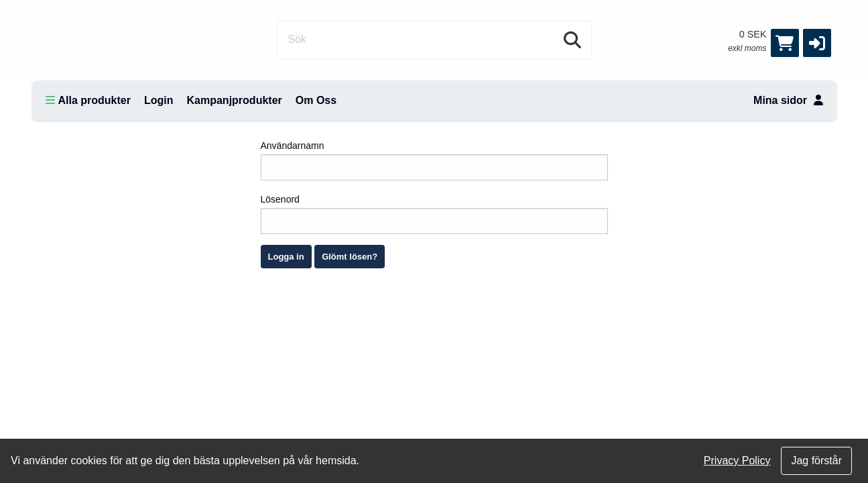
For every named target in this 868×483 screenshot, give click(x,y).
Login (159, 100)
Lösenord (434, 214)
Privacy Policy (737, 461)
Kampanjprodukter (235, 100)
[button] (817, 43)
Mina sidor (788, 100)
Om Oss (316, 100)
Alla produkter (88, 100)
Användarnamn (434, 160)
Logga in (286, 257)
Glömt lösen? (350, 257)
